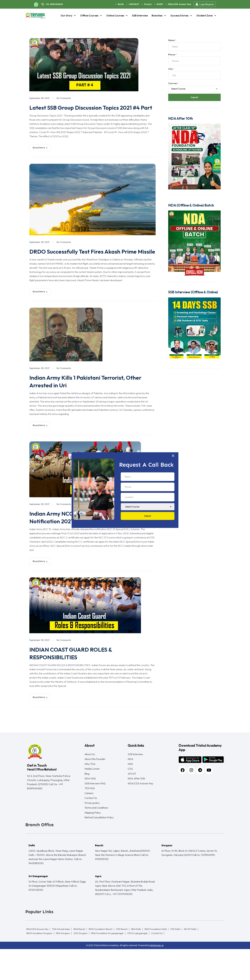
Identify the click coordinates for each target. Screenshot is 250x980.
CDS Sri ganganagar (138, 964)
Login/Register (205, 4)
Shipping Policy (93, 842)
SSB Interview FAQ (95, 806)
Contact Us (91, 824)
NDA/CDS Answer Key (180, 4)
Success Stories (182, 15)
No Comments (64, 98)
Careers (89, 818)
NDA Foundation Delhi (156, 960)
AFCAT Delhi (190, 960)
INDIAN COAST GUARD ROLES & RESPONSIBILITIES (77, 668)
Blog (87, 794)
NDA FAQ (90, 800)
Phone (173, 55)
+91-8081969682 (54, 4)
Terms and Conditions (96, 836)
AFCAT (132, 794)
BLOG (121, 4)
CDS (130, 788)
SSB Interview (140, 15)
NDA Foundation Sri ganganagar (107, 964)
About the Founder (95, 776)
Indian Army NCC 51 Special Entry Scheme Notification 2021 (89, 532)
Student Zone (207, 15)
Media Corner (92, 788)
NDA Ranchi (79, 960)
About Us (90, 770)
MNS (130, 782)
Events (148, 4)
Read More (40, 155)
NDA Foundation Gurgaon (39, 964)
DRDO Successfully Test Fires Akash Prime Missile (90, 263)
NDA (131, 776)
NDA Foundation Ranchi (101, 960)
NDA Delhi (136, 960)
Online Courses (117, 15)
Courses (174, 83)
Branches (159, 15)
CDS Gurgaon (81, 964)
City (171, 69)
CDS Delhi (175, 960)
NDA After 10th (136, 800)
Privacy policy (92, 830)
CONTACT (134, 4)
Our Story (69, 15)
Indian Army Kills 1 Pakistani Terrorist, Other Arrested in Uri (92, 396)
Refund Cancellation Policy (99, 848)
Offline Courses (91, 15)
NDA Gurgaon (63, 964)
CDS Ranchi (122, 960)
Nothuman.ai (157, 976)
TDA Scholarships (61, 960)
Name (172, 40)
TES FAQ (90, 812)
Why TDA (90, 782)
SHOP (160, 4)
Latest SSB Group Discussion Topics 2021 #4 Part (92, 111)
